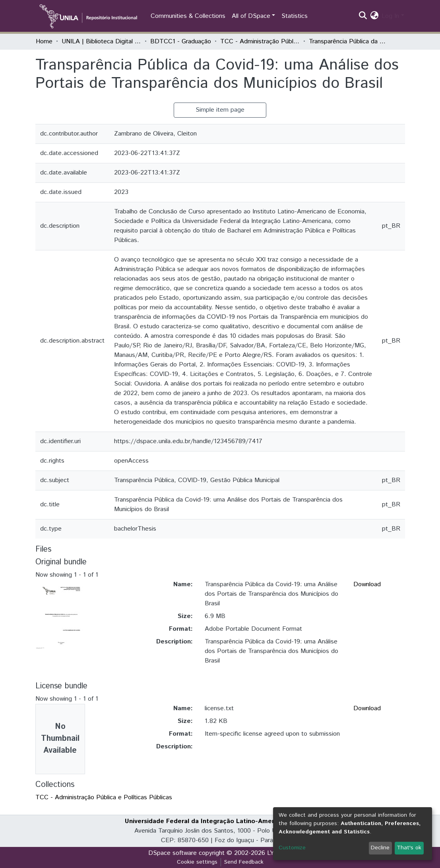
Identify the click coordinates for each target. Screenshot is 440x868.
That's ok (409, 848)
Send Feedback (244, 862)
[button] (374, 16)
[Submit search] (363, 16)
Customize (292, 848)
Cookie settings (197, 862)
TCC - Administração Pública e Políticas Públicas (260, 42)
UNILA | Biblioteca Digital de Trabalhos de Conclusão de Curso (101, 42)
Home (44, 42)
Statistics (295, 16)
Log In (390, 16)
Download (367, 584)
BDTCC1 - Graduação (181, 42)
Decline (380, 848)
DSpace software (173, 853)
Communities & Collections (188, 16)
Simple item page (220, 110)
